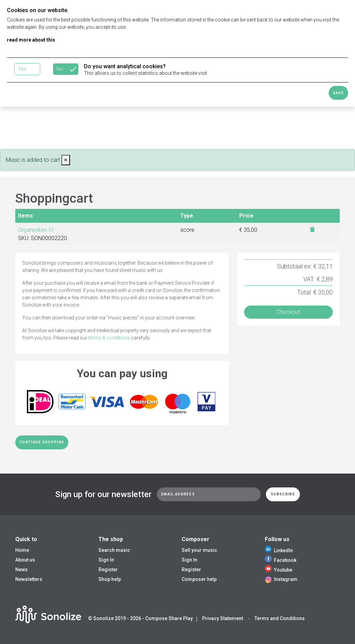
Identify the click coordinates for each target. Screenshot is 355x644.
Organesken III (36, 230)
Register (108, 570)
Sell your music (199, 550)
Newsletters (29, 579)
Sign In (106, 560)
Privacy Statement (223, 618)
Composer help (199, 579)
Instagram (281, 579)
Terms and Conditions (280, 618)
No (60, 69)
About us (25, 560)
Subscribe (283, 494)
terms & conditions (109, 338)
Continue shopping (42, 442)
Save (338, 93)
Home (22, 550)
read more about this (31, 40)
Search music (114, 550)
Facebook (281, 560)
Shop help (110, 579)
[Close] (66, 160)
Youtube (279, 570)
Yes (22, 69)
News (21, 570)
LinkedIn (279, 550)
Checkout (288, 312)
